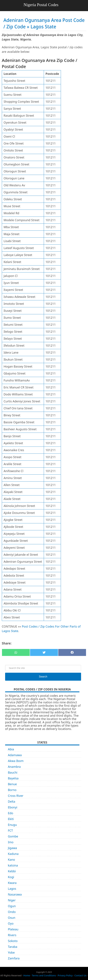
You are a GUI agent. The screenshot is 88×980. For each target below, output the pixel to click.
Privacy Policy (65, 975)
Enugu (12, 825)
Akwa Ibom (16, 761)
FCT (10, 830)
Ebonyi (13, 807)
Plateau (13, 929)
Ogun (12, 906)
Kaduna (13, 854)
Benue (12, 784)
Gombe (13, 836)
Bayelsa (13, 778)
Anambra (14, 767)
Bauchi (13, 772)
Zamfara (14, 958)
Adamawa (15, 755)
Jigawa (12, 848)
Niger (12, 900)
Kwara (12, 883)
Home (27, 975)
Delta (12, 801)
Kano (11, 860)
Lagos (12, 889)
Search (43, 677)
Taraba (13, 947)
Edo (11, 813)
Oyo (11, 923)
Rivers (12, 935)
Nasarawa (15, 894)
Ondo (12, 912)
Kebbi (12, 871)
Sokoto (13, 941)
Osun (12, 918)
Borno (12, 790)
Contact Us (80, 975)
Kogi (11, 877)
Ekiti (11, 819)
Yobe (11, 952)
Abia (11, 749)
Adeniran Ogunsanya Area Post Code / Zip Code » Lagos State (44, 23)
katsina (13, 865)
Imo (11, 842)
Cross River (16, 796)
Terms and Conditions (44, 975)
